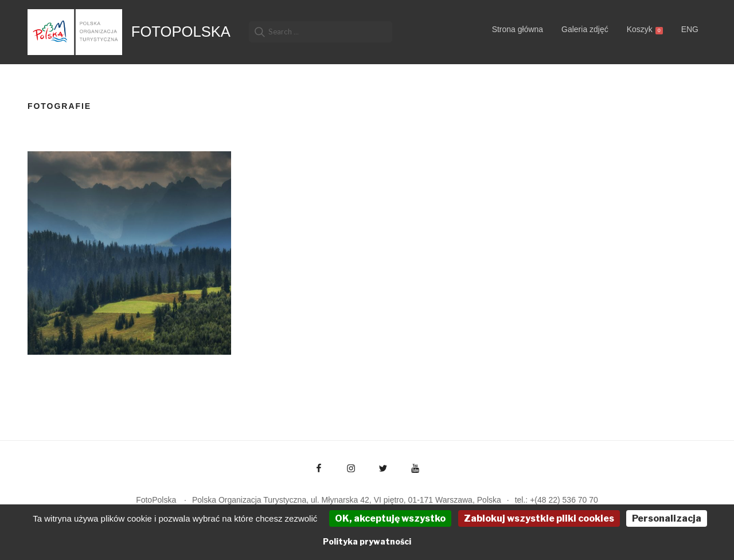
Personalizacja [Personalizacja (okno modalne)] (667, 518)
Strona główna (518, 29)
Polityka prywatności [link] (367, 541)
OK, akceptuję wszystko (390, 518)
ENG (690, 29)
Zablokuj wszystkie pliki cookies (539, 518)
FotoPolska (181, 32)
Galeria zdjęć (585, 29)
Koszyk (645, 30)
